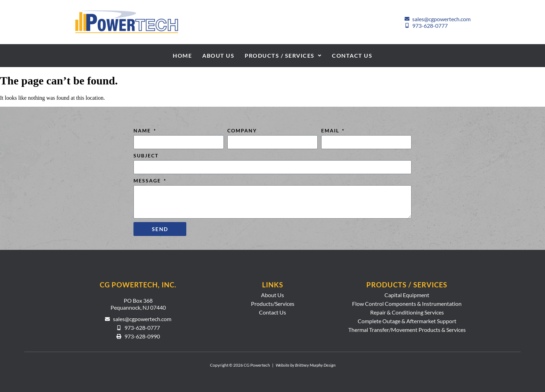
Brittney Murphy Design (315, 365)
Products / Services (283, 55)
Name (143, 130)
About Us (218, 55)
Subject (146, 156)
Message (148, 181)
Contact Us (352, 55)
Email (331, 130)
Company (242, 130)
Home (182, 55)
